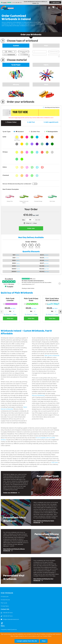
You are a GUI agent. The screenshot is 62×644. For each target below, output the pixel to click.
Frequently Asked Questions (9, 630)
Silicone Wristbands (38, 395)
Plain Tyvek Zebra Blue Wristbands (52, 299)
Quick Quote (56, 2)
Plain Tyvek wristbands (52, 355)
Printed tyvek (5, 597)
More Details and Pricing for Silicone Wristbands (14, 550)
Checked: (6, 175)
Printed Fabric (5, 606)
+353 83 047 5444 (8, 613)
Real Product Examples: (11, 189)
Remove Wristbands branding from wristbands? (17, 184)
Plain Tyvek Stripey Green (31, 299)
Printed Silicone (5, 600)
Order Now (10, 318)
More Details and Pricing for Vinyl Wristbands (43, 580)
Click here (55, 462)
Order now (31, 228)
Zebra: (5, 167)
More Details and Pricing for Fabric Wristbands (44, 522)
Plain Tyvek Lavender (10, 299)
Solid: (4, 137)
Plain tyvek (4, 603)
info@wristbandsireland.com (11, 619)
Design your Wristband (10, 493)
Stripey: (5, 152)
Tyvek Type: (7, 132)
